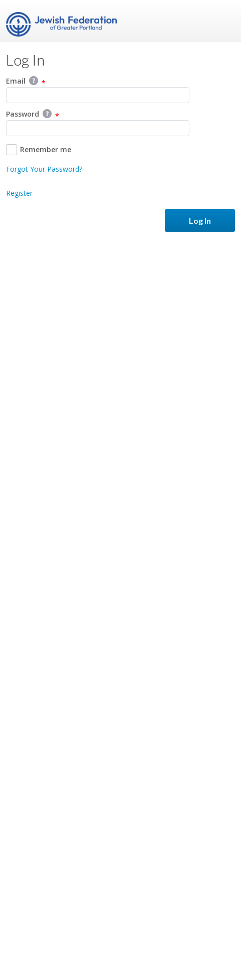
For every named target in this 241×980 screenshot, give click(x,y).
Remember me (39, 150)
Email (26, 82)
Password (33, 115)
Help (34, 81)
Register (19, 193)
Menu (223, 21)
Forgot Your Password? (44, 169)
